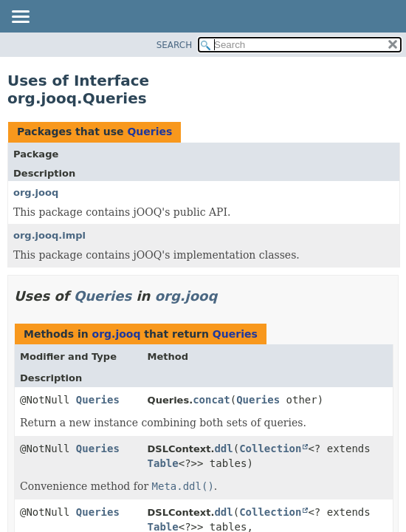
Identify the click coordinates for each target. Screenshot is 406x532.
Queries (149, 132)
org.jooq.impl (49, 235)
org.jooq (36, 192)
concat (211, 400)
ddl (223, 449)
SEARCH (175, 45)
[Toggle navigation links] (20, 18)
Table (163, 463)
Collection (270, 449)
